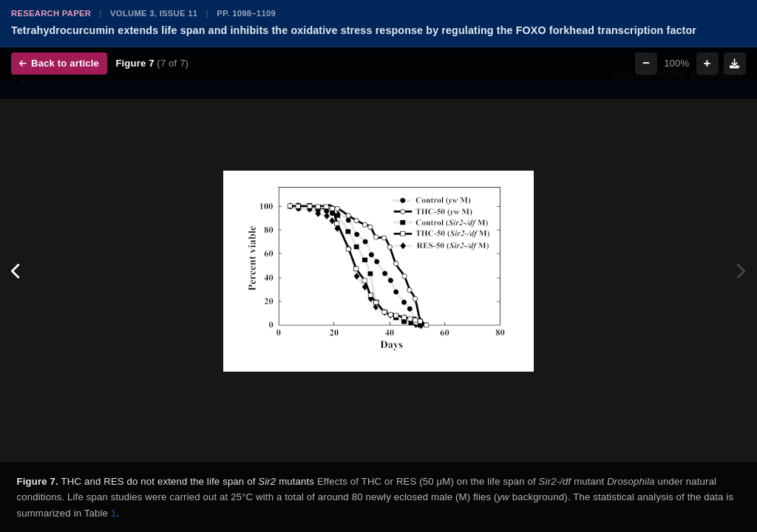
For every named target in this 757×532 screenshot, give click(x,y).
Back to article (59, 63)
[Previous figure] (17, 272)
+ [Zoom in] (707, 63)
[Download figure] (735, 64)
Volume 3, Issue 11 (154, 13)
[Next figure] (740, 272)
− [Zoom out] (646, 63)
